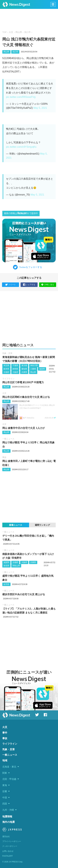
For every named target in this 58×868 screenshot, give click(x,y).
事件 (5, 733)
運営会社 (6, 837)
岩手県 (6, 584)
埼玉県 (6, 365)
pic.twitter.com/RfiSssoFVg (21, 97)
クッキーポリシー (10, 846)
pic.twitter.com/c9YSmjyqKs (21, 147)
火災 (11, 32)
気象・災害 (7, 353)
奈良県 (6, 566)
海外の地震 (9, 822)
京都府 (6, 372)
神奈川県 (34, 365)
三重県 (33, 369)
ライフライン (8, 379)
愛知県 (24, 369)
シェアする (29, 285)
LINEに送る (48, 285)
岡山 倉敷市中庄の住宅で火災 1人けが (24, 428)
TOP (4, 32)
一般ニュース (8, 439)
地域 (5, 760)
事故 (4, 457)
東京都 (24, 365)
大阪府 (15, 372)
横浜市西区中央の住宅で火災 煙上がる (24, 594)
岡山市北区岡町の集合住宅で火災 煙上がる (26, 397)
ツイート (11, 285)
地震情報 (7, 817)
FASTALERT (8, 856)
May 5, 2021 (40, 108)
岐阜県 (6, 369)
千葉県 (15, 365)
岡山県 (19, 32)
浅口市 (27, 32)
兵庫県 (24, 372)
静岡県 (15, 369)
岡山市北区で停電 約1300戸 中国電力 (23, 382)
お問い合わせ (8, 851)
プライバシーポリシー (12, 841)
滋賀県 (42, 369)
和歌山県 (16, 566)
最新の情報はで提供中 (21, 213)
